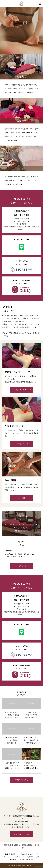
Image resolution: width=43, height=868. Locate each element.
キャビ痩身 (22, 498)
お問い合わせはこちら (22, 834)
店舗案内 (14, 854)
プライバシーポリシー (26, 860)
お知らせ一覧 (22, 566)
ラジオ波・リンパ (22, 444)
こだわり (22, 854)
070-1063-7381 (22, 215)
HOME (6, 854)
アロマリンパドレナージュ (22, 390)
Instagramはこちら (21, 780)
